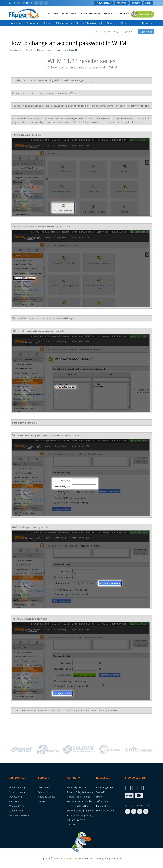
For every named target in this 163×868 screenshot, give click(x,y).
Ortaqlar (111, 23)
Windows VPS (16, 811)
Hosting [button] (54, 13)
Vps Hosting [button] (70, 13)
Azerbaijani (103, 31)
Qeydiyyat (127, 31)
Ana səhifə (17, 23)
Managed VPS (16, 806)
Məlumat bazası (63, 23)
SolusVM (101, 792)
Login (148, 3)
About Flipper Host (77, 787)
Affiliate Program (76, 820)
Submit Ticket (45, 792)
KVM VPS (14, 801)
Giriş (116, 31)
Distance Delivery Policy (80, 801)
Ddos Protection (105, 811)
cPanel (100, 797)
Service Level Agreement (80, 811)
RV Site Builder (104, 806)
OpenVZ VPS (16, 797)
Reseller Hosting (18, 792)
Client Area (44, 787)
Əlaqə (124, 23)
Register (136, 3)
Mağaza (33, 23)
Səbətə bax (146, 32)
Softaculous (102, 801)
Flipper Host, (72, 858)
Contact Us (44, 801)
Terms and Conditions (79, 806)
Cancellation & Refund (79, 797)
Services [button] (109, 13)
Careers (71, 824)
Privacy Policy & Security (80, 792)
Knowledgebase (104, 3)
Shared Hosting (17, 787)
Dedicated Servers (91, 13)
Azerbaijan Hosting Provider (21, 50)
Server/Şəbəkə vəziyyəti (89, 23)
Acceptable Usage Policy (80, 815)
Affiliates (122, 3)
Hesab (147, 23)
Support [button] (123, 13)
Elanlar (47, 23)
